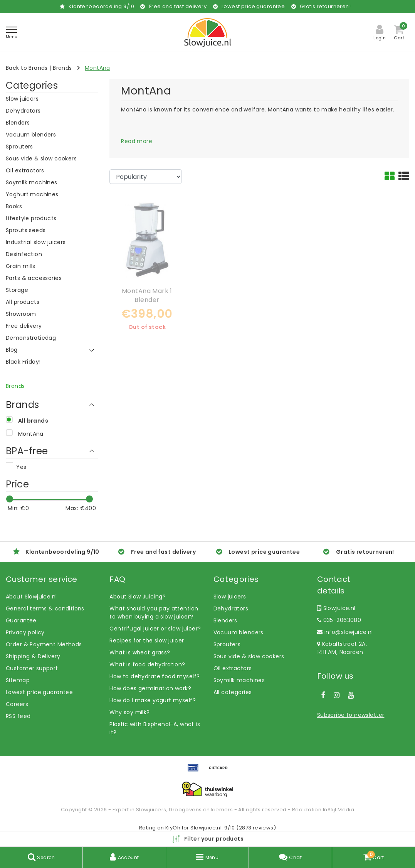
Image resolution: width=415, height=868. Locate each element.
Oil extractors (233, 668)
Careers (17, 704)
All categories (233, 692)
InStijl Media (339, 810)
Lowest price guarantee (39, 692)
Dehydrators (231, 608)
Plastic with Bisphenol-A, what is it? (155, 728)
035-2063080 (339, 620)
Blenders (225, 620)
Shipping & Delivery (33, 656)
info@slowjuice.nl (345, 632)
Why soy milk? (129, 712)
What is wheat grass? (140, 652)
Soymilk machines (239, 680)
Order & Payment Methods (44, 644)
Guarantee (21, 620)
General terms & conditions (45, 608)
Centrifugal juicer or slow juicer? (155, 629)
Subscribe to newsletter (351, 715)
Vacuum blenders (239, 632)
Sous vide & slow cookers (249, 656)
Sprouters (227, 644)
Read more (137, 141)
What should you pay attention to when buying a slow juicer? (154, 613)
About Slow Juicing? (138, 597)
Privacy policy (25, 632)
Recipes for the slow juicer (147, 640)
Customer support (32, 668)
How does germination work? (150, 688)
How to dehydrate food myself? (155, 676)
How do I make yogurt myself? (153, 700)
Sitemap (18, 680)
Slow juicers (230, 597)
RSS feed (18, 716)
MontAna (97, 68)
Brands (62, 68)
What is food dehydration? (147, 664)
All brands (33, 421)
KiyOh (173, 828)
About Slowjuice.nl (31, 597)
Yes (21, 467)
